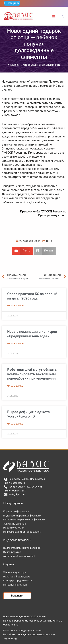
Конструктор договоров (18, 580)
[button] (63, 17)
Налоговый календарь (17, 577)
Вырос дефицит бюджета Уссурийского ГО (28, 414)
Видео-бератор (12, 552)
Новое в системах (14, 528)
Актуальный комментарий (19, 556)
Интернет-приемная (15, 585)
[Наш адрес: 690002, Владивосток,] (34, 479)
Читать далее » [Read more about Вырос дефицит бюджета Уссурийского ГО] (16, 424)
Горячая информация (16, 511)
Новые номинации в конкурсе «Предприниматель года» (32, 334)
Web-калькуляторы (15, 572)
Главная (15, 65)
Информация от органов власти (42, 65)
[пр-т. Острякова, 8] (34, 483)
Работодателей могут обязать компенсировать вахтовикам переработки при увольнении (32, 374)
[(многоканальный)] (34, 491)
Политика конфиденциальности (22, 631)
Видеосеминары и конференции (22, 516)
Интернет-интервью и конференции (24, 520)
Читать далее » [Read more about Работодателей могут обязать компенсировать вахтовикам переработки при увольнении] (16, 386)
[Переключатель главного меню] (54, 16)
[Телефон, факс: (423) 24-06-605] (34, 487)
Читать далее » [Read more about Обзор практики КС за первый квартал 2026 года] (16, 306)
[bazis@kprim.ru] (34, 495)
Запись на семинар (15, 524)
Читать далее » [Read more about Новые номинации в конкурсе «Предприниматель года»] (16, 344)
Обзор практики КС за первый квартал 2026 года (32, 296)
